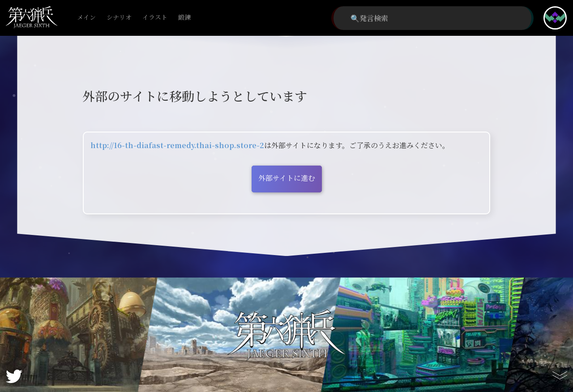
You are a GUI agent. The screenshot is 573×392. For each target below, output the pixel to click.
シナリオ (119, 18)
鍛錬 (184, 18)
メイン (86, 18)
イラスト (155, 18)
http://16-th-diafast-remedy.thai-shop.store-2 (177, 145)
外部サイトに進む (287, 178)
